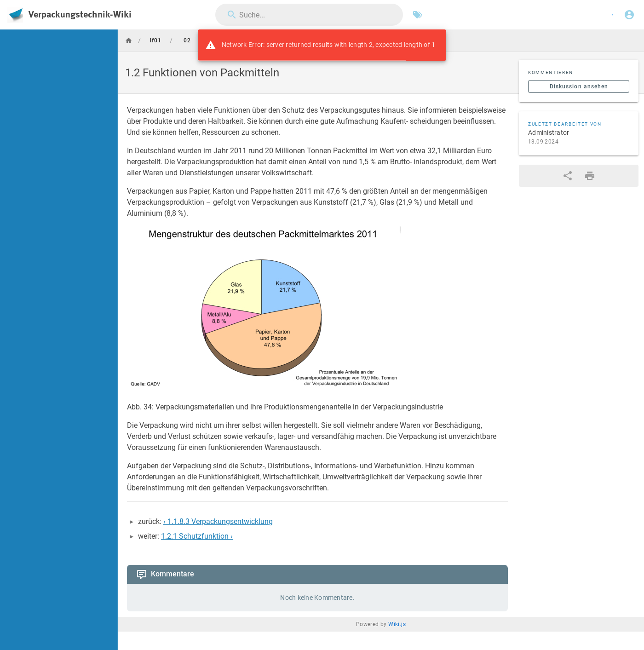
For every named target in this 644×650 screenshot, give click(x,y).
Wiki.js (397, 624)
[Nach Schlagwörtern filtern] (418, 15)
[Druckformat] (590, 176)
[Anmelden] (629, 15)
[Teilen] (568, 176)
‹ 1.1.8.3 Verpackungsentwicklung (218, 521)
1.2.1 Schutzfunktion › (197, 536)
